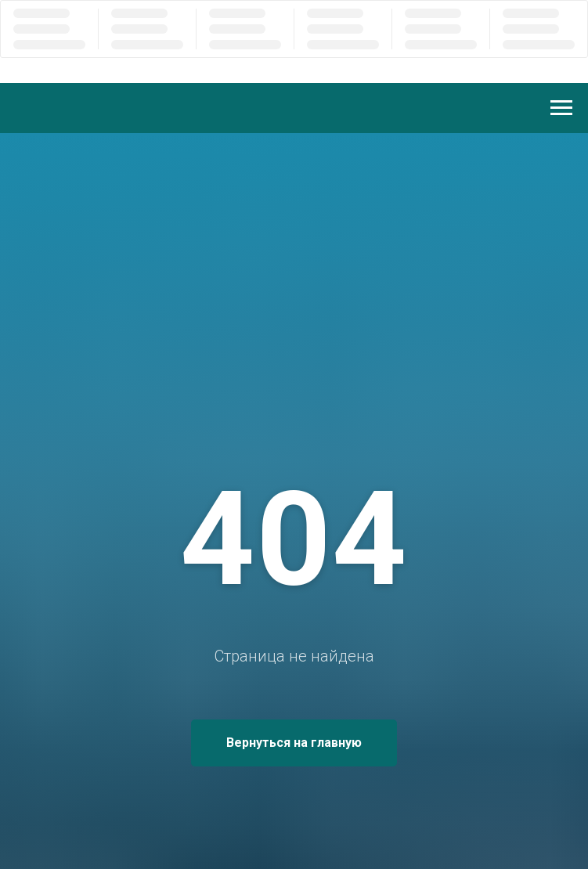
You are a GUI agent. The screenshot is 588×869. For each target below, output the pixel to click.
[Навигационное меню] (561, 108)
